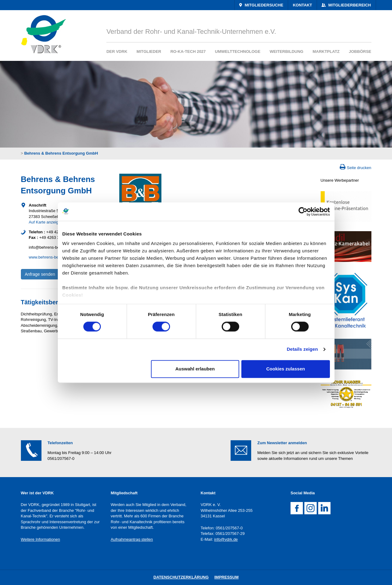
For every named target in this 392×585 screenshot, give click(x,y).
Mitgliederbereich (349, 5)
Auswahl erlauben (195, 369)
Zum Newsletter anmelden (282, 443)
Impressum (226, 577)
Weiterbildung (287, 51)
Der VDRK (117, 51)
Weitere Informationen (41, 539)
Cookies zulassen (286, 369)
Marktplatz (326, 51)
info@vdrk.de (226, 539)
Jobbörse (360, 51)
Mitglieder (149, 51)
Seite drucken (359, 168)
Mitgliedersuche (263, 5)
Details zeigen (302, 349)
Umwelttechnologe (238, 51)
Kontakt (302, 5)
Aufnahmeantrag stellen (132, 539)
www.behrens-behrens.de (51, 257)
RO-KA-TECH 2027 (188, 51)
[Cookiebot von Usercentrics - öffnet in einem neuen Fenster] (303, 211)
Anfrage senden (40, 274)
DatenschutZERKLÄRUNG (181, 577)
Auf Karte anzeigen (46, 222)
